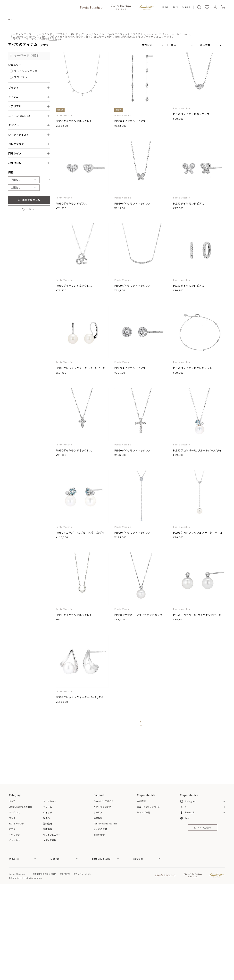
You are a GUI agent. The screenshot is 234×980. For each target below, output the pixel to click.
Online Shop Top (17, 967)
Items (164, 7)
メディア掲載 (50, 933)
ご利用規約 (65, 967)
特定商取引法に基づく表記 (44, 967)
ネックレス (14, 905)
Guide (186, 7)
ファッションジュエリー (28, 164)
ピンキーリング (17, 917)
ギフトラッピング (102, 900)
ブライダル (21, 170)
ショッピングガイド (104, 894)
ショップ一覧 (143, 905)
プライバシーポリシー (83, 967)
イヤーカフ (14, 933)
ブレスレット (50, 894)
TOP (10, 20)
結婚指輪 (48, 922)
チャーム (48, 900)
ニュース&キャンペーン (149, 900)
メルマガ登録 (202, 921)
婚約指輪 (48, 917)
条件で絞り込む (29, 293)
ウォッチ (48, 905)
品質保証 (98, 911)
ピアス (12, 922)
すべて (12, 894)
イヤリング (14, 928)
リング (12, 911)
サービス (98, 905)
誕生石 (46, 911)
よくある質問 (100, 922)
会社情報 (141, 894)
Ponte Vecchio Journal (105, 917)
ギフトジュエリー (52, 928)
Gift (175, 7)
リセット (29, 302)
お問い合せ (99, 928)
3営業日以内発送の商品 (21, 900)
